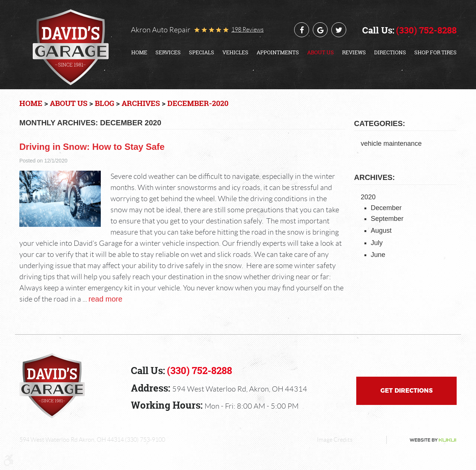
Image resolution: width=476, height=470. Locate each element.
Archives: (374, 177)
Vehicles (235, 52)
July (377, 243)
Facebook (302, 30)
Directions (390, 52)
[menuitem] (139, 52)
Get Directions (406, 391)
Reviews (354, 52)
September (387, 219)
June (378, 255)
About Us (321, 52)
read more (105, 299)
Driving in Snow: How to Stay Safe (92, 147)
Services (168, 52)
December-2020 (198, 103)
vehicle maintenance (391, 144)
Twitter (339, 30)
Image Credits (335, 440)
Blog (104, 103)
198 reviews (247, 30)
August (381, 231)
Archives (141, 103)
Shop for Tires (435, 52)
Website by (424, 440)
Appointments (278, 52)
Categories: (379, 123)
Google (320, 30)
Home (139, 52)
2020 (368, 197)
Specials (202, 52)
